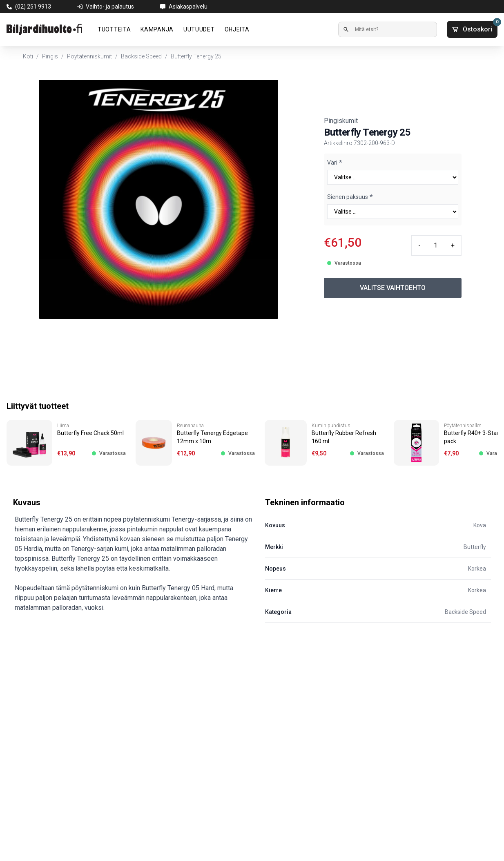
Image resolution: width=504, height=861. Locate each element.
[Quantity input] (436, 245)
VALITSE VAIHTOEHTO (393, 288)
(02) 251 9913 (33, 7)
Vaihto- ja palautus (110, 7)
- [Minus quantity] (419, 245)
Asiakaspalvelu (188, 7)
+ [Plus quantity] (453, 245)
